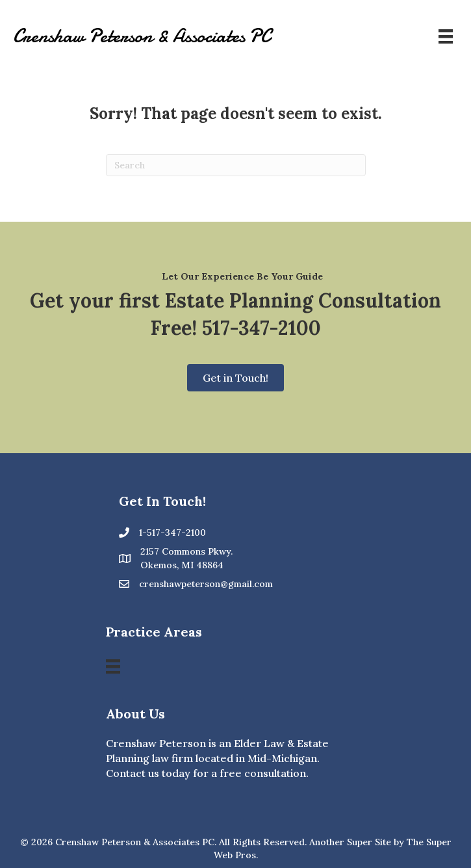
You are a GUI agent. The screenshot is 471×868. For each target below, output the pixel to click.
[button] (235, 378)
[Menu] (446, 36)
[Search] (236, 165)
